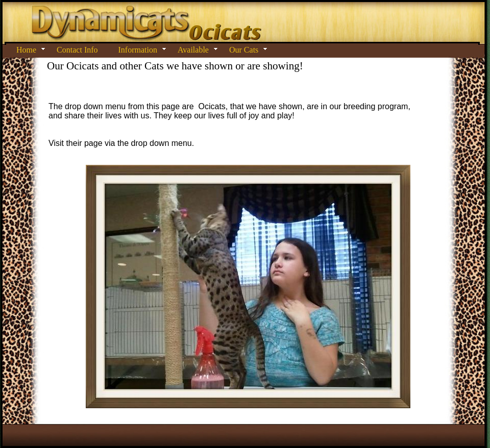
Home (26, 50)
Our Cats (244, 50)
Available (193, 50)
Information (138, 50)
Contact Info (77, 50)
